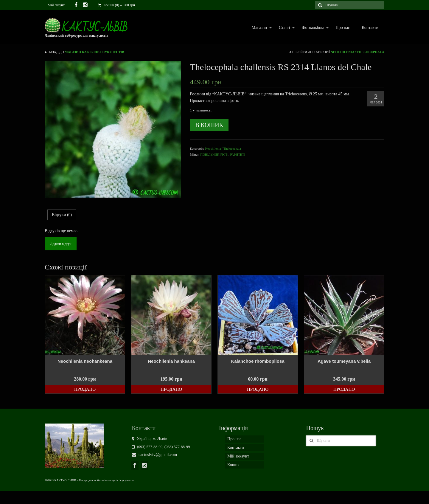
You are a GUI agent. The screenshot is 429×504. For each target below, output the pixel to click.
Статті (284, 28)
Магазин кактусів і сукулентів (94, 52)
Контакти (370, 28)
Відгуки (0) (62, 215)
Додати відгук (61, 244)
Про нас (343, 28)
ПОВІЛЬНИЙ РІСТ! (214, 154)
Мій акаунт (56, 5)
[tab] (62, 215)
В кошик (209, 125)
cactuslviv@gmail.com (155, 455)
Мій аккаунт (238, 456)
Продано (85, 389)
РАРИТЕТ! (238, 154)
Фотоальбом (312, 28)
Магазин (259, 28)
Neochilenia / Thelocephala (357, 52)
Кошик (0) (116, 5)
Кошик (233, 465)
